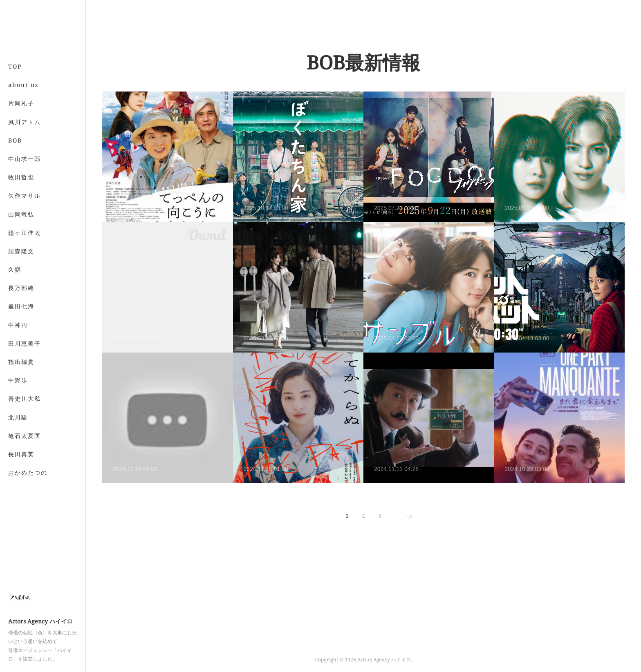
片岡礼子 (21, 103)
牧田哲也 (21, 177)
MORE (18, 251)
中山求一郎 (25, 159)
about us (23, 85)
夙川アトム (25, 122)
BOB (15, 140)
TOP (15, 66)
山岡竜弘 (21, 214)
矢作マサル (25, 195)
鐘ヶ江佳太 (25, 233)
